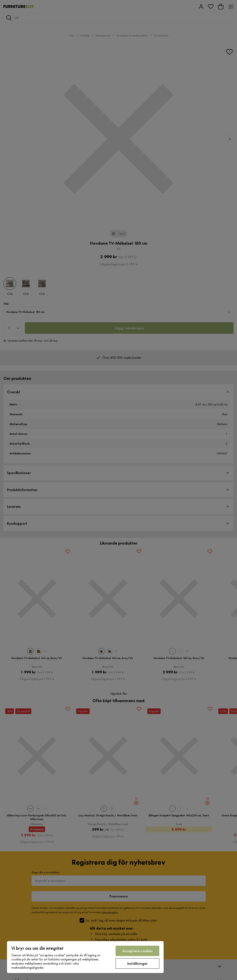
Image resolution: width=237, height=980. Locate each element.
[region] (85, 957)
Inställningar (137, 963)
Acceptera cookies (138, 951)
